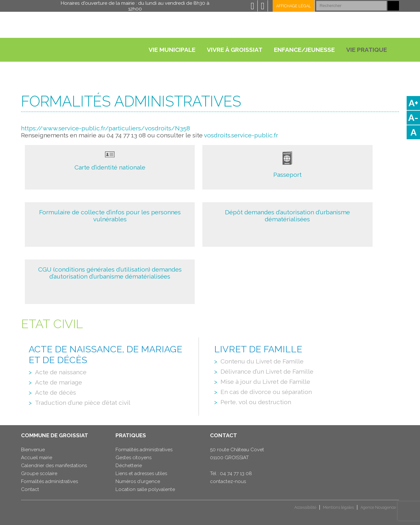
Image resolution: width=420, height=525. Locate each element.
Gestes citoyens (133, 458)
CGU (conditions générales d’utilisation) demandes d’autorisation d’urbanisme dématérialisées (110, 273)
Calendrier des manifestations (54, 466)
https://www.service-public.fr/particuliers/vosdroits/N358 (105, 128)
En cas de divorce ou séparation (266, 392)
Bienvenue (33, 450)
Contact (30, 489)
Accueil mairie (37, 458)
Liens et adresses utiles (141, 473)
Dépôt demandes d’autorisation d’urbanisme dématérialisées (287, 216)
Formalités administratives (49, 481)
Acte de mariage (59, 382)
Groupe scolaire (39, 473)
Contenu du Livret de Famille (262, 361)
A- (413, 118)
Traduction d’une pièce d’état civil (83, 403)
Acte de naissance (61, 372)
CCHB (32, 510)
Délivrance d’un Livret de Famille (267, 371)
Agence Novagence (378, 507)
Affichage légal (294, 6)
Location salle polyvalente (145, 489)
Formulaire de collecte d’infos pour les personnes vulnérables (110, 216)
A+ (413, 103)
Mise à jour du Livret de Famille (265, 382)
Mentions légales (338, 507)
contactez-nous (228, 481)
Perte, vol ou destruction (256, 402)
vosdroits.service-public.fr (241, 135)
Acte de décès (56, 392)
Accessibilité (305, 507)
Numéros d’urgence (138, 481)
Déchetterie (129, 466)
